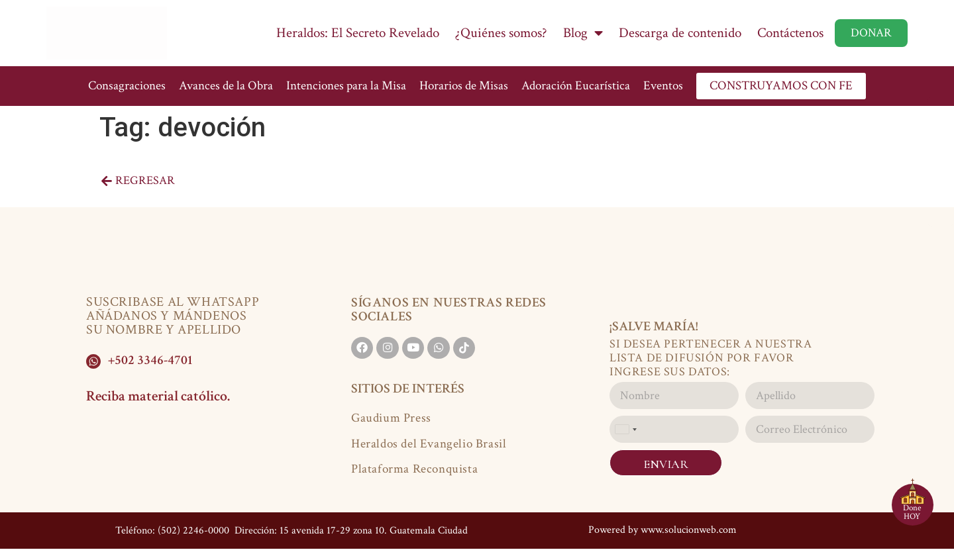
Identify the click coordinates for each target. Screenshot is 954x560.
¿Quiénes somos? (501, 33)
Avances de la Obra (226, 86)
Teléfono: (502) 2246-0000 (172, 528)
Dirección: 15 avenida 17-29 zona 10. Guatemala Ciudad (350, 528)
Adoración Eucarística (576, 86)
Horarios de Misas (464, 86)
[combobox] (625, 429)
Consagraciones (127, 86)
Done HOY (912, 512)
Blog (583, 33)
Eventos (663, 86)
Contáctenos (790, 33)
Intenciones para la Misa (346, 86)
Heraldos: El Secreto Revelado (358, 33)
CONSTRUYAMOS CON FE (781, 86)
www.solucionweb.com (689, 527)
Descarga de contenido (680, 33)
